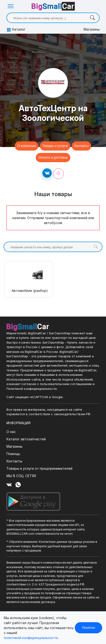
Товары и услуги (55, 146)
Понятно (88, 628)
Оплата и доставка (53, 157)
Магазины (92, 29)
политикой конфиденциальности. (31, 638)
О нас (11, 432)
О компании (27, 146)
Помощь (13, 454)
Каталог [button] (16, 30)
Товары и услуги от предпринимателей (39, 468)
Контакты (81, 146)
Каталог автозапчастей (26, 439)
